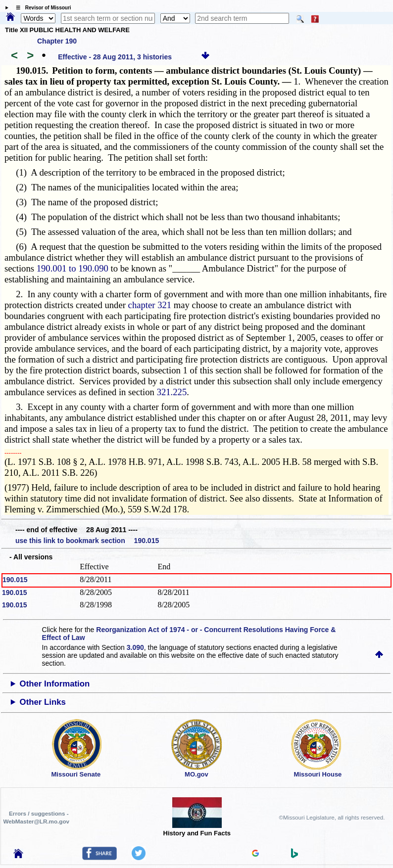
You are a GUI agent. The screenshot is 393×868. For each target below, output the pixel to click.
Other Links (43, 702)
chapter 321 (150, 305)
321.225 (172, 392)
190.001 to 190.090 (73, 268)
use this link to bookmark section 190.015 (87, 541)
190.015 (15, 580)
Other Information (55, 684)
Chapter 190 (57, 41)
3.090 (135, 647)
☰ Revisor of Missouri (41, 8)
